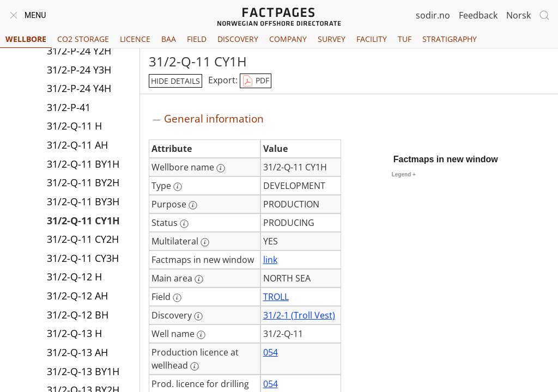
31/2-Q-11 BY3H (83, 201)
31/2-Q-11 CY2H (83, 239)
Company (288, 39)
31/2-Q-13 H (74, 333)
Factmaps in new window (446, 159)
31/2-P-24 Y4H (79, 88)
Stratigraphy (450, 39)
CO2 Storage (83, 39)
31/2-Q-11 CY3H (83, 258)
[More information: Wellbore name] (221, 168)
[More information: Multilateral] (205, 242)
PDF (256, 81)
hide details (175, 81)
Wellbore (26, 39)
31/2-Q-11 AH (77, 145)
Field (197, 39)
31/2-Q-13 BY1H (83, 371)
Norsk (518, 15)
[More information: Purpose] (193, 205)
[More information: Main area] (199, 279)
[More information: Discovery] (198, 316)
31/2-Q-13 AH (77, 352)
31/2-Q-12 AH (77, 296)
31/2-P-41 (69, 107)
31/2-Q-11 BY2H (83, 182)
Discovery (238, 39)
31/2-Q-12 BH (78, 315)
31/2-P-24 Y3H (79, 70)
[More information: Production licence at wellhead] (195, 366)
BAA (169, 39)
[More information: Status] (184, 224)
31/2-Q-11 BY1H (83, 164)
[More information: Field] (177, 298)
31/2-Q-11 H (74, 126)
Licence (135, 39)
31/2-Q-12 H (74, 277)
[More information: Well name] (201, 335)
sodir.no (433, 15)
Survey (332, 39)
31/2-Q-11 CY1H (83, 220)
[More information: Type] (178, 187)
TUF (405, 39)
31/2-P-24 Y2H (79, 51)
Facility (372, 39)
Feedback (478, 15)
